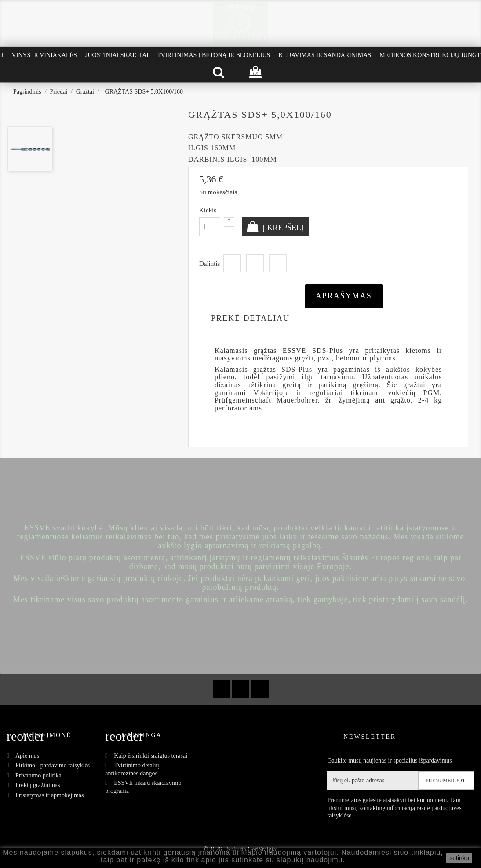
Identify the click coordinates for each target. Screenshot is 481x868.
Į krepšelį (282, 228)
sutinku (459, 858)
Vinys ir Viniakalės (44, 55)
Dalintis (232, 263)
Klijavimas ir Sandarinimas (325, 55)
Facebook (222, 689)
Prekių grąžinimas (38, 785)
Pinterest (278, 263)
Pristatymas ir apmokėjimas (50, 795)
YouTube (240, 689)
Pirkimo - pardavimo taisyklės (53, 765)
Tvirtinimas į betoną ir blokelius (213, 55)
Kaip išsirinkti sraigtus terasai (151, 756)
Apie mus (27, 756)
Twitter (255, 263)
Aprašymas (344, 296)
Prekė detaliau (250, 318)
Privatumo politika (38, 775)
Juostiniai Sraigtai (117, 55)
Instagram (260, 689)
